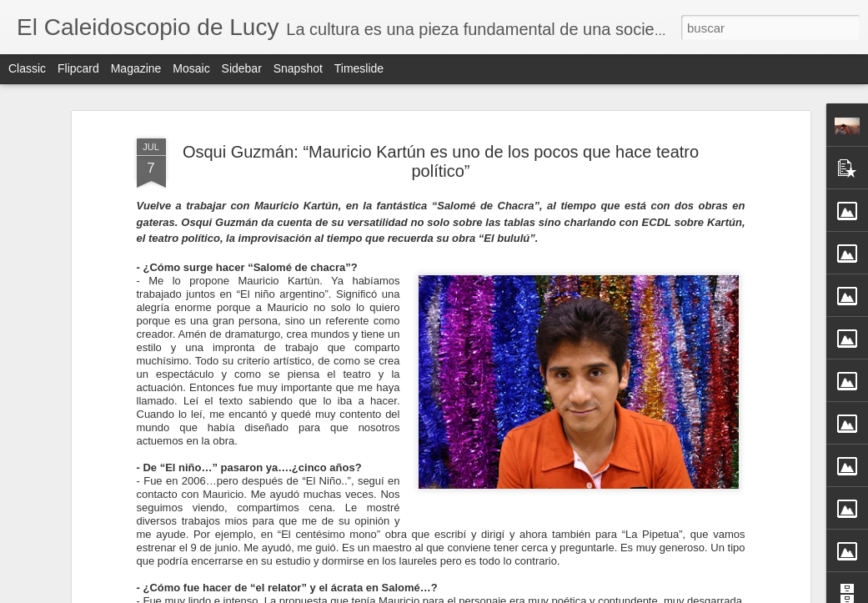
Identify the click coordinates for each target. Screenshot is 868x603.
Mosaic (191, 68)
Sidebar (242, 68)
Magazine (136, 68)
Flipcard (78, 68)
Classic (27, 68)
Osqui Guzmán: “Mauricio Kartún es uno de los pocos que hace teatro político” (441, 131)
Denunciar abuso (555, 594)
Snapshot (298, 68)
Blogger (499, 594)
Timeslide (359, 68)
